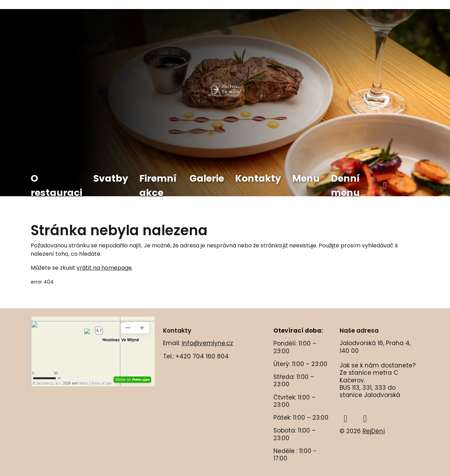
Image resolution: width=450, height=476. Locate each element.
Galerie (207, 178)
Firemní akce (158, 185)
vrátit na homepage (104, 268)
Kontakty (258, 178)
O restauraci (56, 185)
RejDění (374, 431)
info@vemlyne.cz (207, 343)
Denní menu (345, 185)
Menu (306, 178)
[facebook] (385, 186)
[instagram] (402, 186)
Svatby (111, 178)
